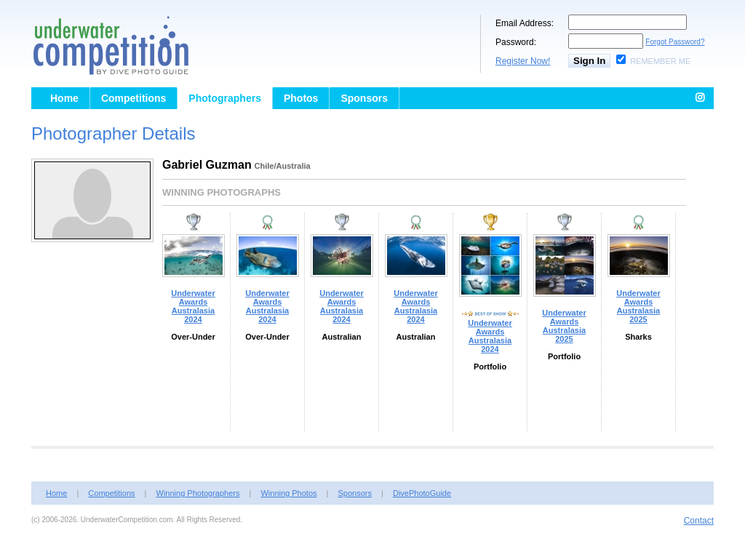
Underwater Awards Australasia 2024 (193, 306)
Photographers (225, 98)
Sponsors (364, 98)
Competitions (134, 98)
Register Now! (523, 61)
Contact (699, 521)
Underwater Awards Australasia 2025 (564, 326)
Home (64, 98)
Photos (301, 98)
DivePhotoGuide (422, 493)
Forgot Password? (675, 42)
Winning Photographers (198, 493)
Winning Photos (288, 493)
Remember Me (660, 61)
